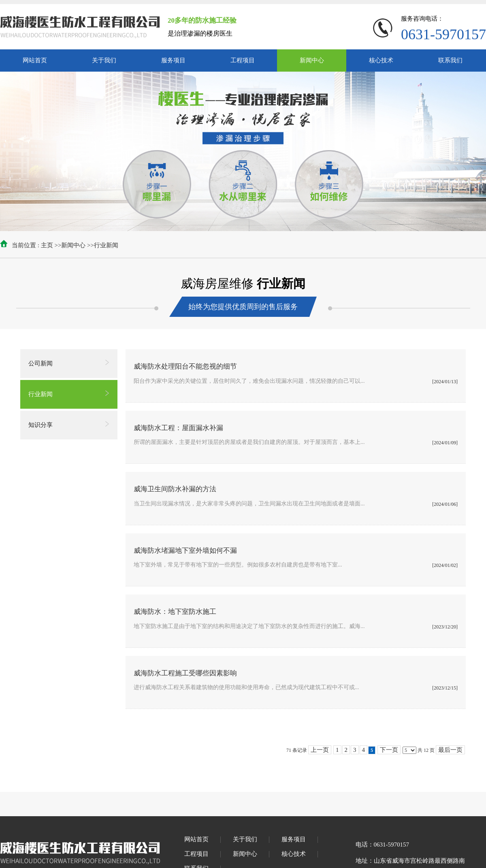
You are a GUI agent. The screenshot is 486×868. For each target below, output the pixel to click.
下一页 (389, 750)
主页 (47, 245)
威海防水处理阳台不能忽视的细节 (185, 366)
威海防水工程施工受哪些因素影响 (185, 673)
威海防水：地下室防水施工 (175, 612)
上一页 (320, 750)
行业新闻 (106, 245)
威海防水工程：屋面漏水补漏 (178, 428)
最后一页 (450, 750)
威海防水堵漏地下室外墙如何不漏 (185, 551)
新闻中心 (73, 245)
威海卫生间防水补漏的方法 (175, 489)
